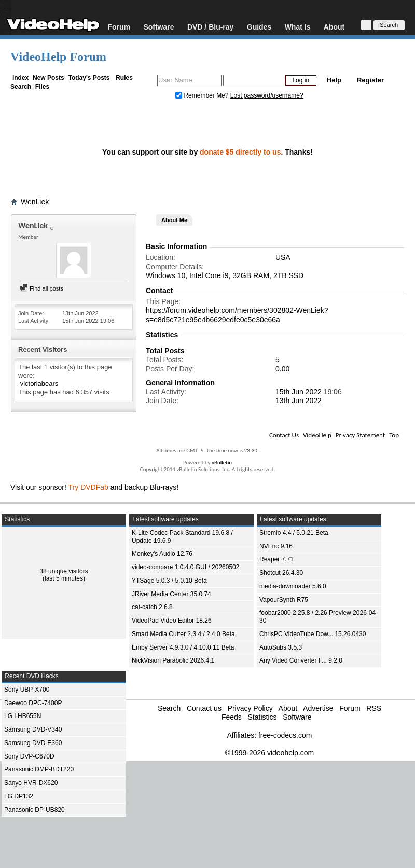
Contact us (204, 708)
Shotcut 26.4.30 (281, 573)
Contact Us (284, 435)
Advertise (318, 708)
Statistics (262, 717)
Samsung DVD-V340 (33, 729)
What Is (298, 27)
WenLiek (35, 202)
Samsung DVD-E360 (33, 743)
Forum (119, 27)
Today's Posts (89, 78)
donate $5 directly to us (240, 152)
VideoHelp (317, 435)
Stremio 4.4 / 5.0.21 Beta (294, 533)
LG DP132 (19, 796)
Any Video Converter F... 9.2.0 (301, 660)
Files (42, 87)
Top (394, 435)
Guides (259, 27)
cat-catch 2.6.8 (152, 607)
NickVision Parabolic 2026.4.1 (173, 660)
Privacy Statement (360, 435)
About (334, 27)
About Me (174, 220)
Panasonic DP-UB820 (34, 810)
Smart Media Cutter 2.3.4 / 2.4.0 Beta (183, 634)
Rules (124, 78)
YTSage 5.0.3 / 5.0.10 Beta (169, 581)
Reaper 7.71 (276, 559)
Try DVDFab (88, 487)
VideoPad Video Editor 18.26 (172, 621)
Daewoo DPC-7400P (33, 703)
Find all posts (41, 288)
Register (370, 80)
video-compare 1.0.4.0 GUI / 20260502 (185, 567)
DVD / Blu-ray (210, 27)
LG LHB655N (23, 716)
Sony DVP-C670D (29, 756)
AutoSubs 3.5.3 (281, 647)
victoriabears (39, 384)
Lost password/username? (267, 95)
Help (334, 80)
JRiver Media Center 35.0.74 (171, 594)
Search (21, 87)
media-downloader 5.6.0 (293, 586)
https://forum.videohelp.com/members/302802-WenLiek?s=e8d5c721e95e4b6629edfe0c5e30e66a (237, 315)
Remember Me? (203, 95)
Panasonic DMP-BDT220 (39, 769)
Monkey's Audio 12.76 (162, 554)
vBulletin (222, 463)
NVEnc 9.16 (276, 546)
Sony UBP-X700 (27, 690)
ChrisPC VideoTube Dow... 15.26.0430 (313, 634)
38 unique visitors (64, 571)
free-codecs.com (285, 735)
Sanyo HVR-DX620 (31, 783)
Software (158, 27)
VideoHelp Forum (58, 57)
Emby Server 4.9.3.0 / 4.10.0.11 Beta (183, 647)
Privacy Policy (250, 708)
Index (20, 78)
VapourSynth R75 (284, 600)
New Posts (49, 78)
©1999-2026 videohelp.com (269, 753)
